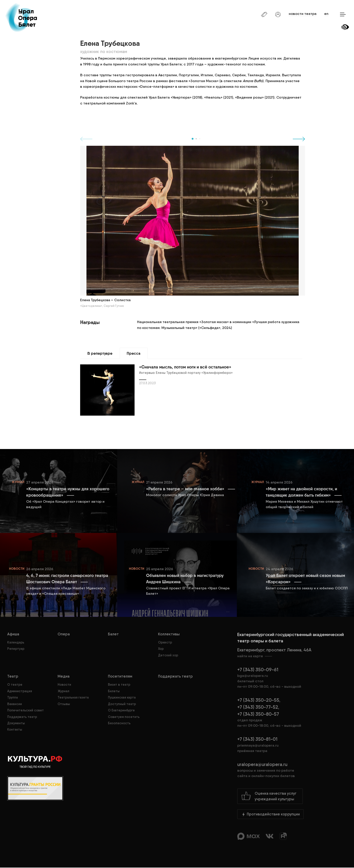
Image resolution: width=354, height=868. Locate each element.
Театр (13, 676)
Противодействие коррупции (270, 815)
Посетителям (120, 676)
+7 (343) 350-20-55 (258, 700)
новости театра (302, 14)
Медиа (64, 676)
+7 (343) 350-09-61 (258, 670)
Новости (64, 685)
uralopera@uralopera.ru (292, 770)
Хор (161, 649)
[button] (193, 139)
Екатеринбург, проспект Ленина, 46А (292, 653)
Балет (113, 634)
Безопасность (119, 723)
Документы (16, 723)
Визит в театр (119, 685)
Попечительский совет (26, 711)
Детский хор (168, 655)
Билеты (114, 691)
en (326, 14)
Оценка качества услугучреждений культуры (269, 796)
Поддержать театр (22, 717)
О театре (15, 685)
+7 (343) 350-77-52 (258, 707)
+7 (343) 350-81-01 (257, 740)
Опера (64, 634)
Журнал (63, 691)
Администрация (20, 691)
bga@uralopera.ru (253, 676)
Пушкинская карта (122, 698)
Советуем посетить (124, 717)
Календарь (16, 643)
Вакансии (15, 704)
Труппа (13, 698)
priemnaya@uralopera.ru (258, 746)
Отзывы (64, 704)
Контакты (15, 730)
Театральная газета (73, 698)
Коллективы (169, 634)
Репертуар (16, 649)
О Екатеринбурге (121, 711)
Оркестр (165, 643)
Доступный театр (122, 704)
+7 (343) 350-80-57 (258, 714)
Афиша (13, 634)
